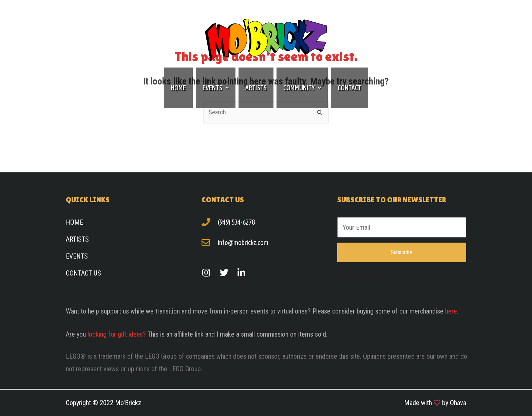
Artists (256, 88)
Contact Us (83, 273)
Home (178, 88)
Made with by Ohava (435, 403)
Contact (349, 88)
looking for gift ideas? (117, 334)
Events (216, 88)
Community (302, 88)
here (451, 311)
